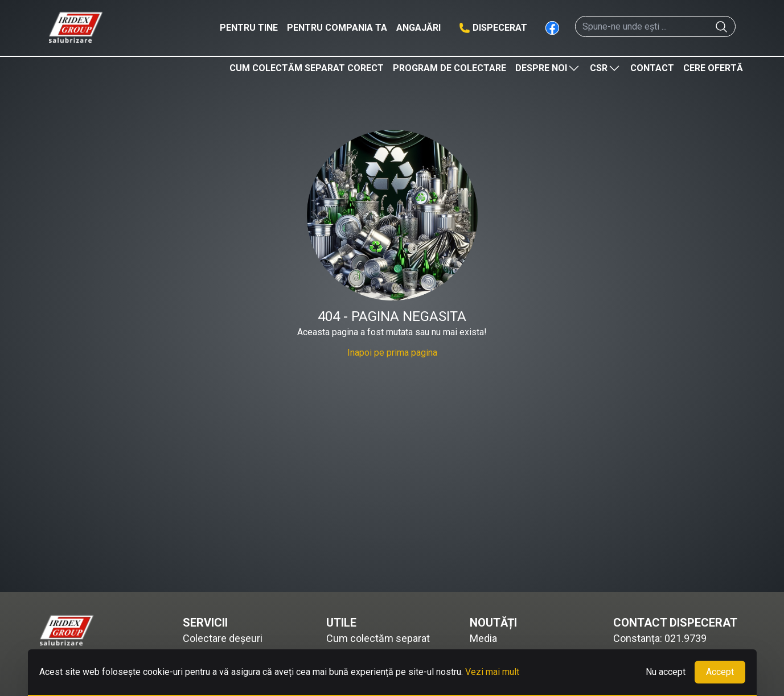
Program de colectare (450, 68)
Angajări (418, 28)
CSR (606, 68)
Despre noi (548, 68)
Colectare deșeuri (223, 638)
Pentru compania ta (337, 28)
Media (483, 638)
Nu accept (666, 672)
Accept (720, 672)
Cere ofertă (713, 68)
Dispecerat (500, 28)
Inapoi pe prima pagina (392, 353)
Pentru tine (249, 28)
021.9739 (686, 638)
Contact (652, 68)
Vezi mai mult (492, 672)
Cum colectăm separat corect (307, 68)
